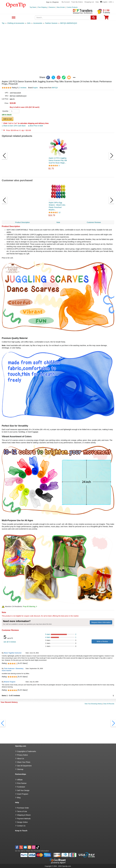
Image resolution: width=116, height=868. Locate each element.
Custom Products (72, 7)
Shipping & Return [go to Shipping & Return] (24, 815)
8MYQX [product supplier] (55, 88)
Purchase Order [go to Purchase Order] (23, 808)
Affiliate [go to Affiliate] (20, 780)
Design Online (22, 822)
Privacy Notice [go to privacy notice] (22, 755)
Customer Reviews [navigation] (94, 222)
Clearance (52, 7)
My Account (66, 2)
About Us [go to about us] (21, 759)
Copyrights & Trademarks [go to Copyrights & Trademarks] (27, 751)
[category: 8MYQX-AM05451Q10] (69, 23)
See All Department (13, 18)
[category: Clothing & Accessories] (16, 23)
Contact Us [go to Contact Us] (21, 826)
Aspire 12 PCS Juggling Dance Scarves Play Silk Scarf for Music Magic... (58, 160)
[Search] (94, 18)
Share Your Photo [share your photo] (24, 762)
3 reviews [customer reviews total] (23, 88)
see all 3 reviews (10, 642)
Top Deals (33, 7)
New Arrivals (61, 7)
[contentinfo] (16, 5)
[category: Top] (3, 23)
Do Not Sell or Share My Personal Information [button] (32, 851)
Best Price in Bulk (36, 126)
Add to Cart (8, 119)
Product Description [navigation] (22, 222)
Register (56, 2)
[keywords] (63, 18)
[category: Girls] (29, 23)
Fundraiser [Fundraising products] (21, 787)
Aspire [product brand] (35, 88)
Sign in (49, 2)
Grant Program (23, 794)
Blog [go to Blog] (19, 798)
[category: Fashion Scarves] (51, 23)
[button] (107, 2)
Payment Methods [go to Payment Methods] (24, 819)
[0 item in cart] (106, 18)
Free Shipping (42, 7)
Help (97, 2)
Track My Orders (77, 2)
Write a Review (102, 641)
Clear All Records (109, 704)
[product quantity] (15, 111)
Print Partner (22, 783)
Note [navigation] (58, 222)
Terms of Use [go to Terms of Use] (22, 811)
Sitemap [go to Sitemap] (20, 769)
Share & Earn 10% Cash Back (14, 126)
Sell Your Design (23, 790)
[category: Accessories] (38, 23)
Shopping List (89, 2)
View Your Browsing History (93, 704)
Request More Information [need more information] (101, 622)
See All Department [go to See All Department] (24, 766)
